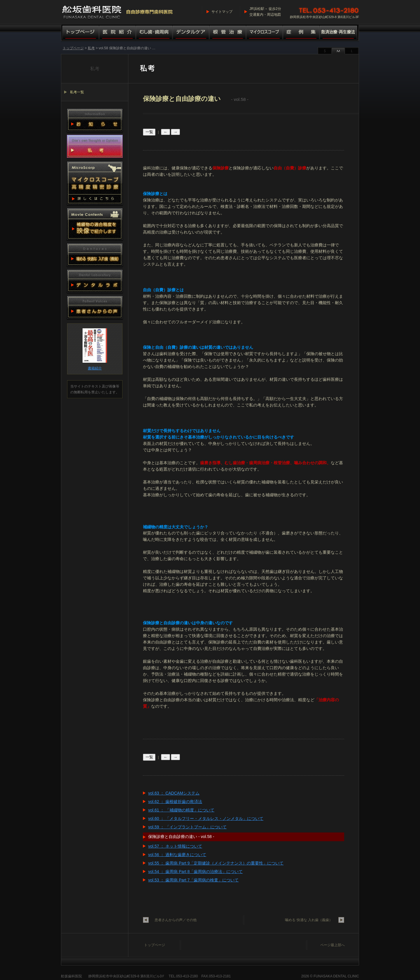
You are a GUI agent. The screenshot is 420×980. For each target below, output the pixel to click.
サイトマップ (222, 12)
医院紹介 (118, 33)
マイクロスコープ (265, 33)
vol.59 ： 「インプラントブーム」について (187, 827)
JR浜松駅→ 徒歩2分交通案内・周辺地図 (265, 12)
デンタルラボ (95, 281)
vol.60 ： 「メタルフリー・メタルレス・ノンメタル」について (206, 818)
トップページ (80, 33)
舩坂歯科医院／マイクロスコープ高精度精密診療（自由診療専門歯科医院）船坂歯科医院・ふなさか (118, 12)
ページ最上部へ (332, 945)
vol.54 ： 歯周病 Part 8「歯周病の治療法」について (195, 872)
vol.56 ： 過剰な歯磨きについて (177, 855)
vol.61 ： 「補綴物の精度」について (181, 810)
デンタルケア (191, 33)
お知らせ (95, 120)
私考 (91, 48)
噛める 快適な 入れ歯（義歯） (309, 920)
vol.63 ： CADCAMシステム (174, 793)
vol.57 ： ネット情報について (175, 846)
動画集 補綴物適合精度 (95, 224)
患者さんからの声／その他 (176, 920)
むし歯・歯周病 (154, 33)
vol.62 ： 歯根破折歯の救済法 (175, 802)
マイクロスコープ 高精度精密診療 (95, 183)
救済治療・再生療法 (339, 33)
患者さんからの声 (95, 307)
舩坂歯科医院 (71, 976)
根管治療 (228, 33)
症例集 (301, 33)
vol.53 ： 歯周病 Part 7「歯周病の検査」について (193, 880)
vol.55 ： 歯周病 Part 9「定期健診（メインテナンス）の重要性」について (216, 863)
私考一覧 (77, 92)
